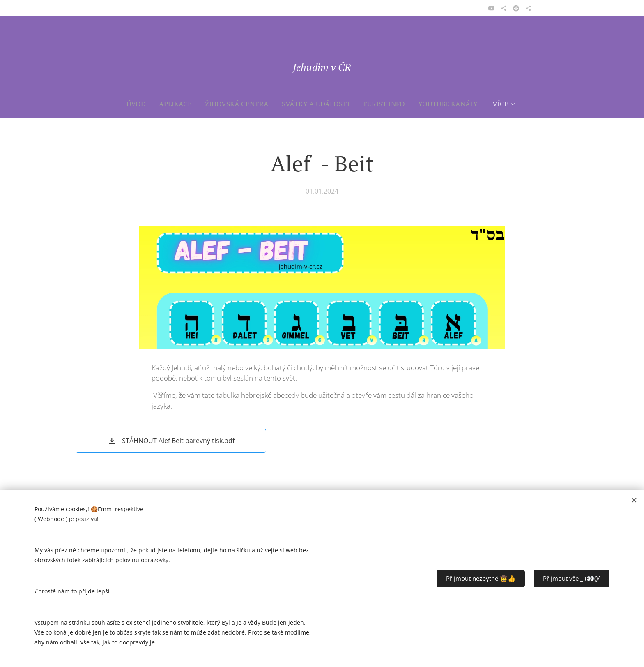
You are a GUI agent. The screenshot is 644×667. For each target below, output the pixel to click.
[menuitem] (139, 104)
